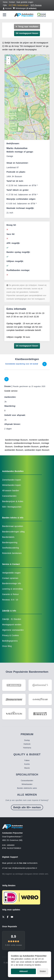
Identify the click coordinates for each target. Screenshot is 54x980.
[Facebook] (8, 917)
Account (7, 8)
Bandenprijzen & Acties (13, 501)
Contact (12, 2)
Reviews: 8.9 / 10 (10, 600)
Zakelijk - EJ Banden (12, 619)
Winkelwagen (25, 8)
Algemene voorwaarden (13, 630)
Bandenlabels (8, 537)
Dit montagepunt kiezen (27, 33)
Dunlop (27, 740)
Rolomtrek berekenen (12, 553)
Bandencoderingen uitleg (13, 532)
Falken (27, 760)
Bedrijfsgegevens (10, 641)
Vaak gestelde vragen (25, 2)
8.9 (14, 936)
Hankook (27, 744)
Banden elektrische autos (27, 788)
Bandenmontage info (12, 583)
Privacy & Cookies (11, 635)
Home (5, 2)
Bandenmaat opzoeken (13, 526)
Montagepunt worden (12, 625)
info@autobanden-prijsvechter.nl (24, 868)
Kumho (27, 764)
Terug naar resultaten (27, 27)
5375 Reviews (36, 5)
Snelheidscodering (10, 548)
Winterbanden (27, 784)
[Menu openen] (4, 15)
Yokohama (27, 748)
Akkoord (23, 971)
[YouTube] (12, 917)
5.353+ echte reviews (14, 945)
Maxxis (27, 768)
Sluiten (43, 971)
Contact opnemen (10, 578)
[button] (26, 94)
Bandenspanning (10, 542)
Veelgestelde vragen (11, 573)
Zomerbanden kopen (12, 480)
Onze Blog (7, 646)
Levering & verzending (12, 589)
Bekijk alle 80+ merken (27, 807)
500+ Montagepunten (12, 507)
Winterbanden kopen (12, 485)
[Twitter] (3, 917)
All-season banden (11, 490)
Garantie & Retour (10, 594)
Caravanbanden (9, 496)
